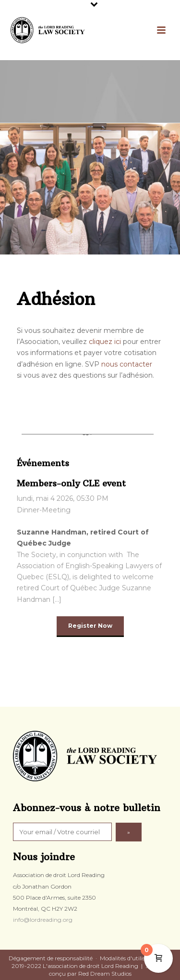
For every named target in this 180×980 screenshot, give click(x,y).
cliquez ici (105, 342)
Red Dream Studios (105, 974)
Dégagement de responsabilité (51, 958)
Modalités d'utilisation (130, 958)
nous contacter (127, 364)
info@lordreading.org (43, 920)
